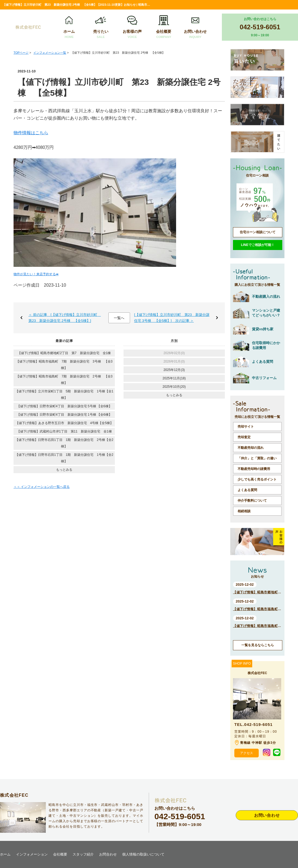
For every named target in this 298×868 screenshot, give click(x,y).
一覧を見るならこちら (258, 645)
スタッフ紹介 (83, 854)
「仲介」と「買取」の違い (257, 458)
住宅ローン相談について (258, 232)
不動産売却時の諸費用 (254, 469)
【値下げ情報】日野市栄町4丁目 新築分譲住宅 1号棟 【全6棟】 (64, 415)
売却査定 (244, 437)
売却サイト (246, 427)
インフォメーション (32, 854)
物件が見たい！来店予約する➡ (36, 274)
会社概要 (164, 27)
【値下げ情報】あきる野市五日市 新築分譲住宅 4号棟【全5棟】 (64, 423)
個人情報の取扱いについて (143, 854)
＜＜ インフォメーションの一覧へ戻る (42, 487)
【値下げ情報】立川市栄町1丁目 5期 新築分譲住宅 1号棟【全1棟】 (64, 395)
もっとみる (64, 470)
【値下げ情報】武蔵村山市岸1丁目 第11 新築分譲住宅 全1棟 (64, 431)
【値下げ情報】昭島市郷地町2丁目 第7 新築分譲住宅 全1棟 (64, 353)
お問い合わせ (195, 27)
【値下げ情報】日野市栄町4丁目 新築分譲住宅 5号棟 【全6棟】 (64, 406)
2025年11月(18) (174, 378)
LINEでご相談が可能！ (257, 245)
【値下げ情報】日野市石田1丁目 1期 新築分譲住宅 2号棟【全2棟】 (64, 443)
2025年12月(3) (174, 370)
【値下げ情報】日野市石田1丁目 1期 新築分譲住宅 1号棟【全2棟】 (64, 458)
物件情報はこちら (31, 133)
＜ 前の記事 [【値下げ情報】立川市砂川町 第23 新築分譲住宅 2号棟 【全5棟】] (65, 318)
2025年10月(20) (174, 387)
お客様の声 (132, 27)
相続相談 (244, 511)
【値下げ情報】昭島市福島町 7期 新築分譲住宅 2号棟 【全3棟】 (64, 380)
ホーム (69, 27)
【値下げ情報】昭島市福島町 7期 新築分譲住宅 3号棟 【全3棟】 (64, 365)
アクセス (247, 753)
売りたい (101, 27)
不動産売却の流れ (251, 448)
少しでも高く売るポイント (257, 479)
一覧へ (119, 318)
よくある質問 (247, 490)
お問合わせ (108, 854)
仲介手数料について (252, 501)
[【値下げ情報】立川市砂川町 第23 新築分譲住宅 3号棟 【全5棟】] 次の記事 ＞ (172, 318)
